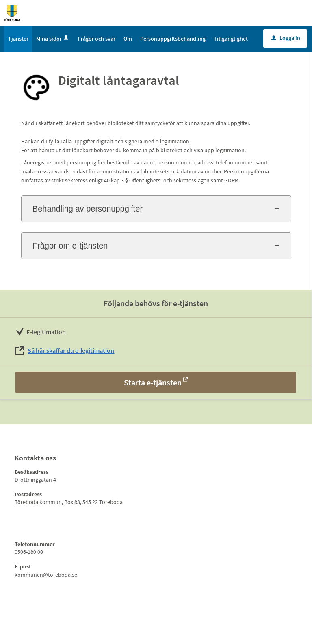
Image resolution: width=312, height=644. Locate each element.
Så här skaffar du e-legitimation (71, 350)
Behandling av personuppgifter (88, 209)
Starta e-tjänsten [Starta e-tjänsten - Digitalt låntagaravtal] (153, 382)
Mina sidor (53, 39)
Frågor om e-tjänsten (70, 246)
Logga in (286, 38)
